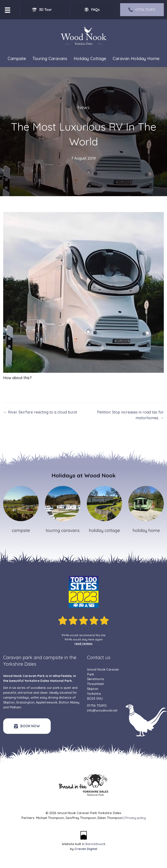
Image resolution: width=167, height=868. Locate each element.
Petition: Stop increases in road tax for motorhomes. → (131, 415)
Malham (15, 707)
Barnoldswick (95, 844)
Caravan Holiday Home (136, 58)
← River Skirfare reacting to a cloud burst (40, 412)
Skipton (9, 702)
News (84, 107)
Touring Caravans (50, 58)
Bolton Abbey (69, 702)
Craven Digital (86, 849)
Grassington (25, 702)
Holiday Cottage (90, 58)
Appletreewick (47, 702)
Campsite (17, 58)
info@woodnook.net (102, 710)
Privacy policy (135, 818)
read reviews (83, 643)
